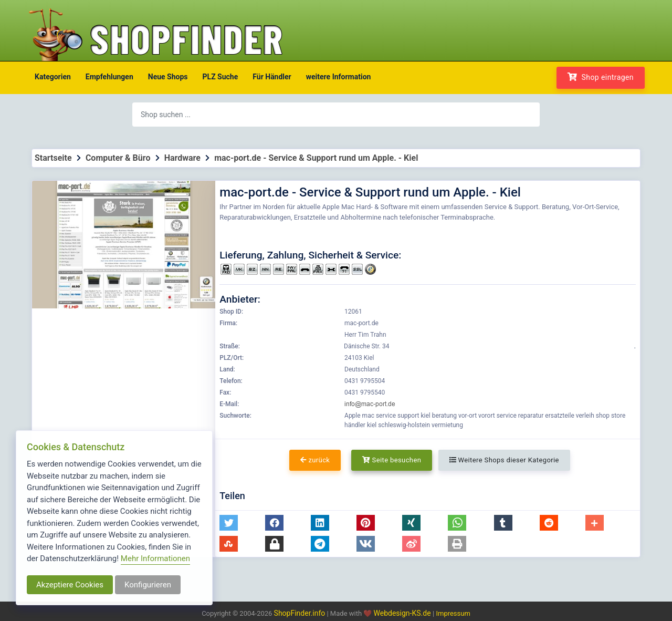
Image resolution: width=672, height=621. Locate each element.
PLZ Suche (220, 77)
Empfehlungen (109, 77)
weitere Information (339, 77)
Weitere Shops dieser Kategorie (504, 460)
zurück (315, 460)
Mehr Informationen (155, 558)
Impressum (453, 613)
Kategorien (53, 77)
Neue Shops (168, 77)
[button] (229, 523)
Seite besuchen (392, 460)
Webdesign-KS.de (403, 613)
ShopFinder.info (300, 613)
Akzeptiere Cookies (70, 585)
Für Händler (272, 77)
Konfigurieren (148, 585)
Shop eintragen (601, 77)
